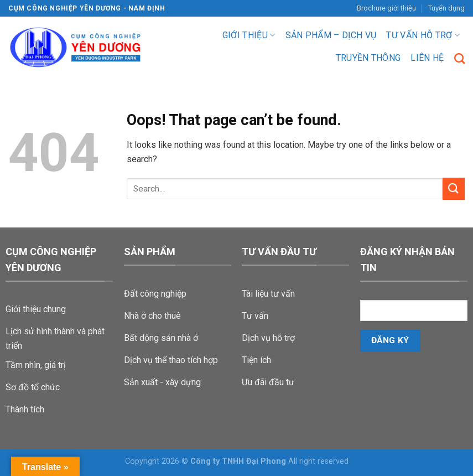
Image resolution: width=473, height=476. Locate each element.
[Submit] (454, 188)
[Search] (459, 58)
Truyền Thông (368, 58)
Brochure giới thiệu (386, 8)
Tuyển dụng (446, 8)
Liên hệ (427, 58)
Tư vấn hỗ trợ (423, 35)
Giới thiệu (249, 35)
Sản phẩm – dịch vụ (331, 35)
